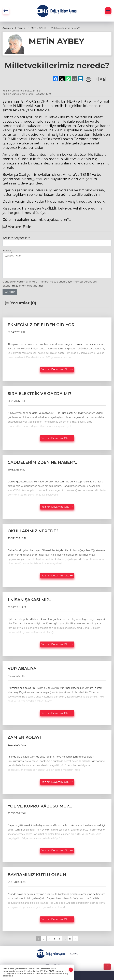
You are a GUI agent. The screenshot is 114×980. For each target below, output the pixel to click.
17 (70, 939)
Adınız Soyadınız (16, 238)
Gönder (10, 292)
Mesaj (7, 251)
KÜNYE (74, 954)
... (65, 939)
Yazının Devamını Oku (57, 369)
